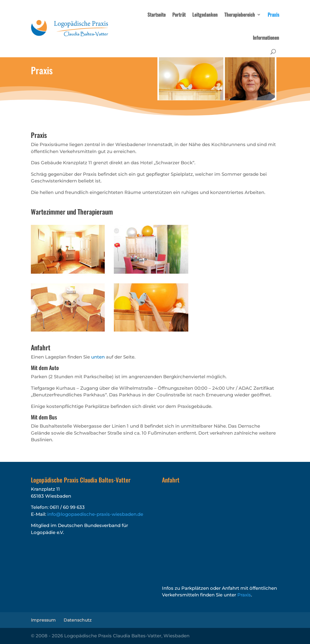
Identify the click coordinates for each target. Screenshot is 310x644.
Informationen (266, 38)
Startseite (157, 15)
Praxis (273, 15)
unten (98, 357)
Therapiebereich (240, 15)
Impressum (43, 620)
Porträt (179, 15)
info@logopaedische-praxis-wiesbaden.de (95, 514)
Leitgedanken (205, 15)
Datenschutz (77, 620)
